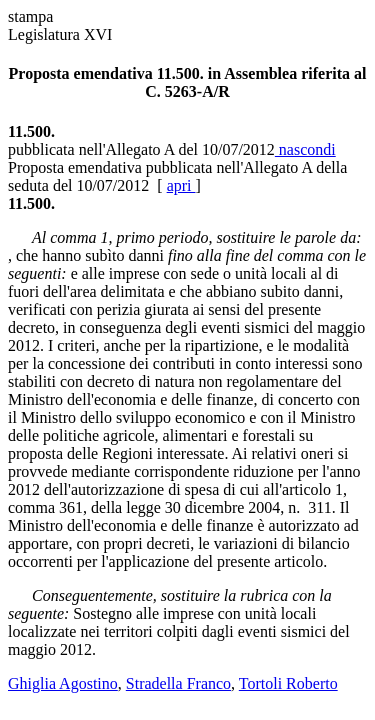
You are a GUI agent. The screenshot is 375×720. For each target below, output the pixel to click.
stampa (30, 16)
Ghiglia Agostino (63, 683)
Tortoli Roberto (288, 683)
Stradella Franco (178, 683)
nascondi (305, 149)
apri (181, 185)
